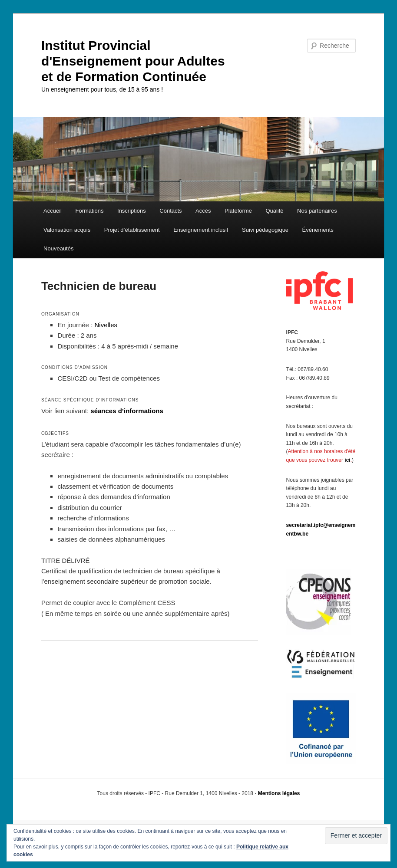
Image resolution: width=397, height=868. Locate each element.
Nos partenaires (317, 211)
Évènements (318, 230)
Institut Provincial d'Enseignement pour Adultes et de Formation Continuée (133, 61)
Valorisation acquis (67, 230)
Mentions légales (279, 793)
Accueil (53, 211)
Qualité (274, 211)
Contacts (170, 211)
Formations (90, 211)
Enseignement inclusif (201, 230)
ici (347, 460)
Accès (203, 211)
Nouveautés (58, 248)
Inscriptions (132, 211)
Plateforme (238, 211)
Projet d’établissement (132, 230)
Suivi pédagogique (265, 230)
